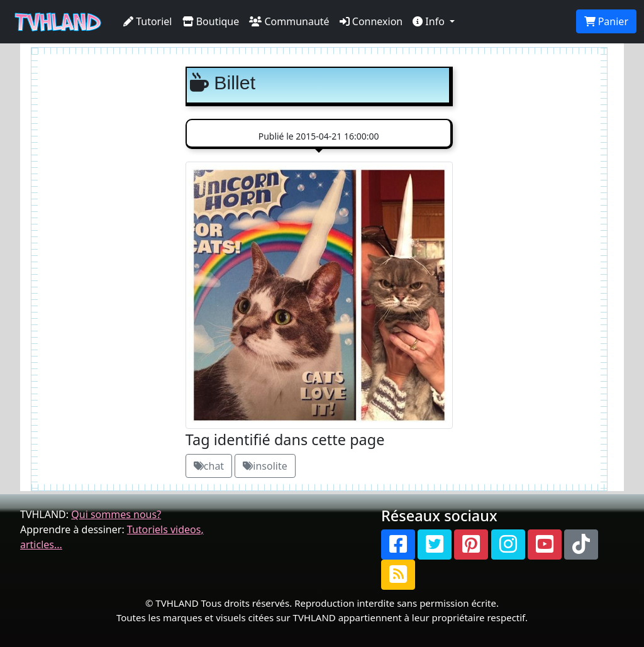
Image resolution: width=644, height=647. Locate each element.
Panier (606, 21)
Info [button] (430, 21)
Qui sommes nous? (116, 514)
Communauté (289, 21)
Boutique (211, 21)
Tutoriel (148, 21)
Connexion (371, 21)
